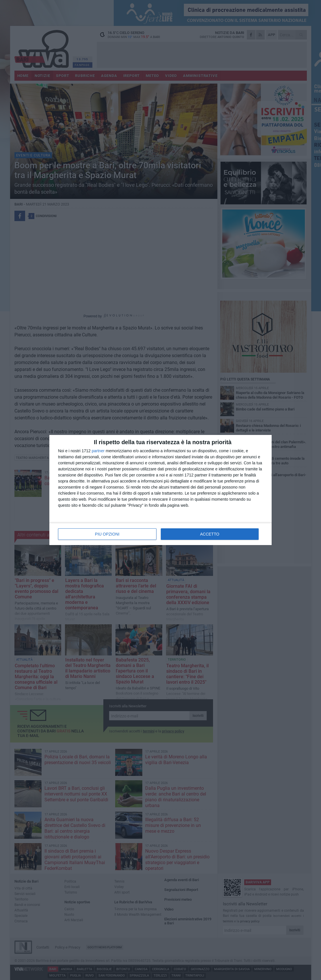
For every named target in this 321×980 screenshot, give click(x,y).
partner (98, 451)
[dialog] (160, 490)
